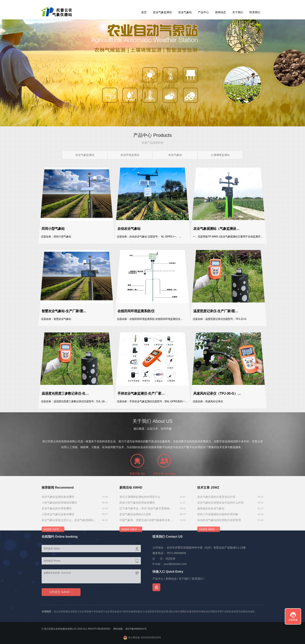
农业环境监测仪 (130, 161)
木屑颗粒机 (183, 612)
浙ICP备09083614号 (136, 629)
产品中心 (203, 12)
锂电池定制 (207, 612)
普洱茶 (155, 612)
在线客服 (293, 620)
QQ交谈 (171, 558)
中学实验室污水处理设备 (104, 612)
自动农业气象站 (126, 229)
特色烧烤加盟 (133, 612)
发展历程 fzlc (137, 502)
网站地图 (118, 629)
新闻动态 (221, 12)
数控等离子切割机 (222, 612)
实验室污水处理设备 (81, 612)
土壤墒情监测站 (220, 161)
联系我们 (255, 12)
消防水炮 (173, 612)
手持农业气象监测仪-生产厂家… (140, 394)
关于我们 (238, 12)
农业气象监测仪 (162, 12)
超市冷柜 (122, 612)
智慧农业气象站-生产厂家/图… (63, 311)
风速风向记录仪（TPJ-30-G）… (216, 394)
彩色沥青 (164, 612)
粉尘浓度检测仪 (62, 612)
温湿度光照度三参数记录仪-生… (64, 394)
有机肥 (235, 612)
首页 (144, 12)
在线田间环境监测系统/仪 (134, 311)
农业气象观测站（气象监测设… (215, 229)
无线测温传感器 (246, 612)
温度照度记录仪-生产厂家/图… (214, 311)
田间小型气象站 (51, 229)
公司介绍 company (164, 502)
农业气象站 (185, 12)
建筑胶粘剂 (195, 612)
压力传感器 (146, 612)
